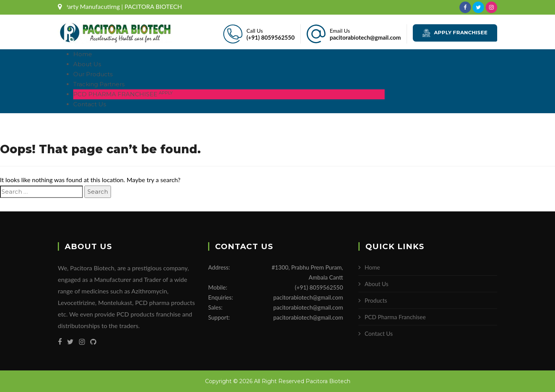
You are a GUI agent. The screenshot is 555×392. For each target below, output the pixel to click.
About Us (87, 64)
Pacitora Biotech (328, 381)
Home (83, 54)
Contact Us (90, 104)
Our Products (93, 74)
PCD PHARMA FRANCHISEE (123, 94)
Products (376, 300)
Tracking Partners (99, 84)
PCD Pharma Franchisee (395, 317)
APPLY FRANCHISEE (455, 33)
